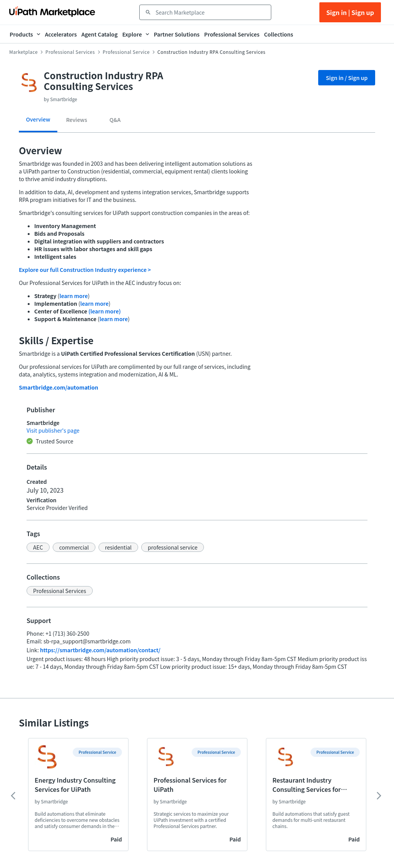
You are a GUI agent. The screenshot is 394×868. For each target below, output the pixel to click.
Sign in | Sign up (350, 12)
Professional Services (70, 52)
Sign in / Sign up (347, 78)
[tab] (38, 122)
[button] (38, 547)
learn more (73, 296)
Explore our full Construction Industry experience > (85, 270)
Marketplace (23, 52)
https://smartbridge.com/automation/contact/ (100, 650)
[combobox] (211, 12)
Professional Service (126, 52)
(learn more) (105, 311)
